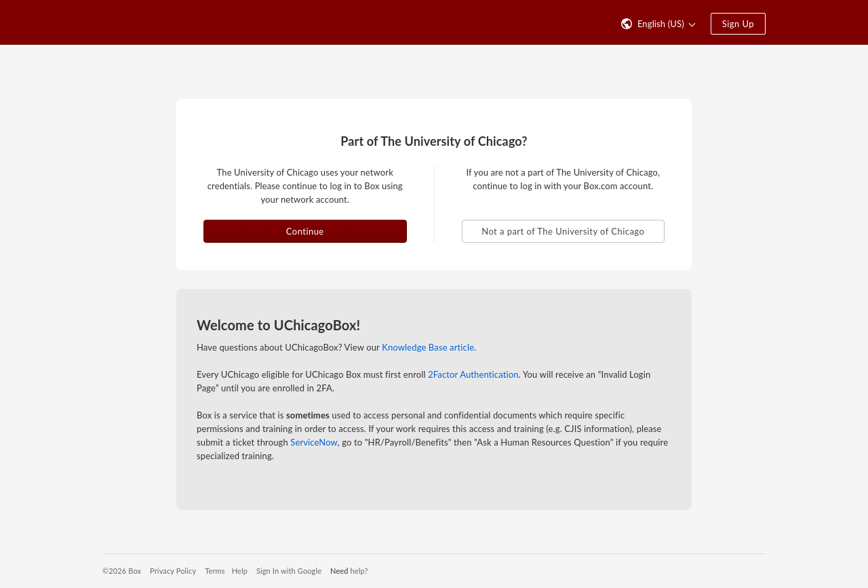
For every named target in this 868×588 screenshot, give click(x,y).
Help (240, 571)
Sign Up (738, 24)
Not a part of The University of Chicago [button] (563, 231)
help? (359, 571)
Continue (305, 231)
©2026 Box (122, 571)
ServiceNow (314, 442)
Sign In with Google (289, 571)
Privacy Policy (173, 571)
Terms (215, 571)
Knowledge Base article (428, 347)
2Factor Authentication (473, 374)
